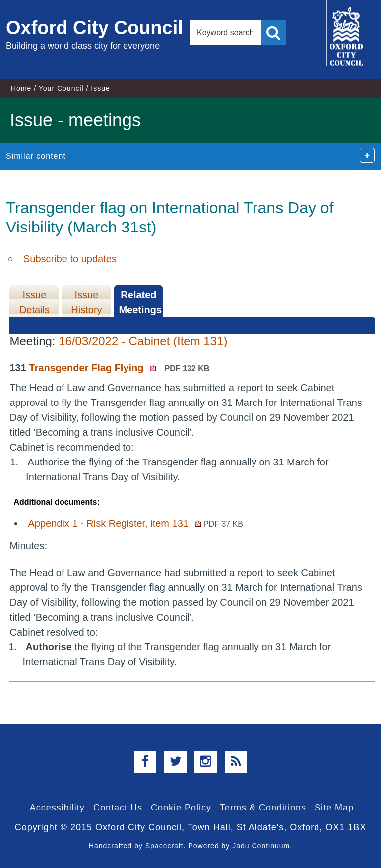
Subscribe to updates (70, 259)
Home (21, 88)
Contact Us (118, 808)
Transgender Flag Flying (119, 368)
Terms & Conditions (263, 808)
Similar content (36, 156)
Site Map (334, 808)
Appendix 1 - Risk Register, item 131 (135, 523)
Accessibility (57, 808)
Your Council (61, 88)
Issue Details (34, 302)
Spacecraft (164, 846)
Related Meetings (140, 302)
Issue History (86, 302)
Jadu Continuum (261, 846)
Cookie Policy (181, 808)
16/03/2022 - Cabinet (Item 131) (143, 341)
